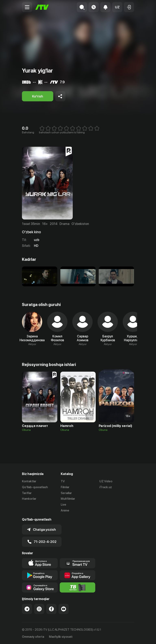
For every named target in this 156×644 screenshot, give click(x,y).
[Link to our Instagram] (39, 609)
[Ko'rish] (38, 96)
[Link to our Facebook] (51, 609)
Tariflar (27, 493)
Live (63, 505)
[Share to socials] (60, 96)
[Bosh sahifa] (42, 7)
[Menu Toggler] (27, 7)
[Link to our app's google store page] (40, 575)
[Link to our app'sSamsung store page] (40, 587)
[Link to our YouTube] (64, 609)
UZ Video (106, 481)
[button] (117, 7)
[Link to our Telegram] (27, 609)
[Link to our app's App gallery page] (78, 575)
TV (63, 481)
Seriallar (66, 493)
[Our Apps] (78, 563)
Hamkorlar (29, 499)
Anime (65, 510)
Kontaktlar (29, 481)
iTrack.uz (106, 487)
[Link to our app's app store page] (40, 563)
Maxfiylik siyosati (61, 637)
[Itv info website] (78, 587)
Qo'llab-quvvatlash (35, 487)
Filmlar (65, 487)
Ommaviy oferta (33, 637)
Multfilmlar (68, 499)
